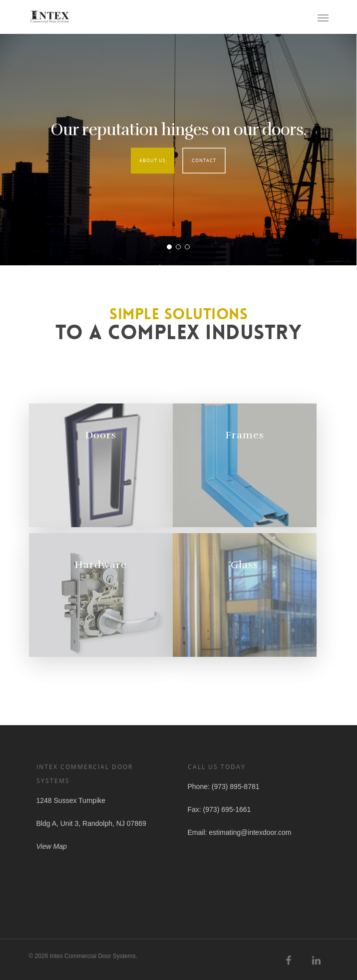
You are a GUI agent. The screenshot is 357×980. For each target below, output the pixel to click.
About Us (153, 160)
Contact (204, 160)
